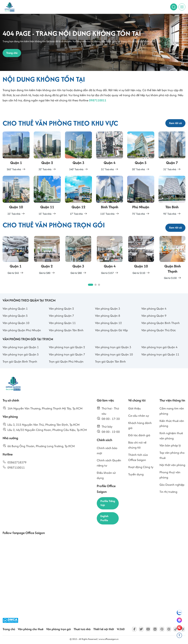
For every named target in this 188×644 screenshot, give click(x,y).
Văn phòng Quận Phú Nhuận (22, 330)
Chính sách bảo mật (107, 451)
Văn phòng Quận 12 (108, 323)
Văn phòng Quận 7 (61, 316)
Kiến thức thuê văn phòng (172, 423)
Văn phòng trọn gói (58, 629)
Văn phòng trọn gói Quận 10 (114, 354)
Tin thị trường (168, 492)
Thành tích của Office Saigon (138, 457)
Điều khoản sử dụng (106, 475)
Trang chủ (9, 629)
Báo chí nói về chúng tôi (137, 445)
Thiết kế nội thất (104, 629)
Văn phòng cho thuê (31, 629)
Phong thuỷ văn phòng (170, 475)
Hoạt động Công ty (141, 467)
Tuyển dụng (136, 474)
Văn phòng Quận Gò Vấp (111, 330)
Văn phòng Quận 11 (62, 323)
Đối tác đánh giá (139, 435)
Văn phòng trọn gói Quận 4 (159, 347)
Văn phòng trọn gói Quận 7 (67, 354)
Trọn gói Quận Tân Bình (110, 361)
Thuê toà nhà (82, 629)
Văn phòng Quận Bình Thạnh (161, 323)
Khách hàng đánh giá (140, 425)
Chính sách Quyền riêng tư (109, 463)
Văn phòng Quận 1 (15, 309)
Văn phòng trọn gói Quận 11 (160, 354)
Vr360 (121, 629)
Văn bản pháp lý (170, 445)
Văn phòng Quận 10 (16, 323)
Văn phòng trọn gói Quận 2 (67, 347)
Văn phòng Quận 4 (154, 309)
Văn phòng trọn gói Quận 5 (21, 354)
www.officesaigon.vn (109, 639)
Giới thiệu (135, 408)
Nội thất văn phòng (172, 465)
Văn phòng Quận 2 (61, 309)
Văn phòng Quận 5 (15, 316)
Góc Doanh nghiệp (172, 485)
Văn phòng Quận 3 (108, 309)
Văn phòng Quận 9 (154, 316)
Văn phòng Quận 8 (108, 316)
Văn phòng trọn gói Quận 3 (113, 347)
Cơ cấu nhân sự (139, 416)
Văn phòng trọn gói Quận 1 (21, 347)
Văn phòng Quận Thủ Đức (159, 330)
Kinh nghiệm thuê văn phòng (171, 436)
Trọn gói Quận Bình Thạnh (20, 361)
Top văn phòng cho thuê (172, 455)
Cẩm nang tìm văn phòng (172, 411)
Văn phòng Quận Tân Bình (66, 330)
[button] (91, 285)
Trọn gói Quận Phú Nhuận (66, 361)
